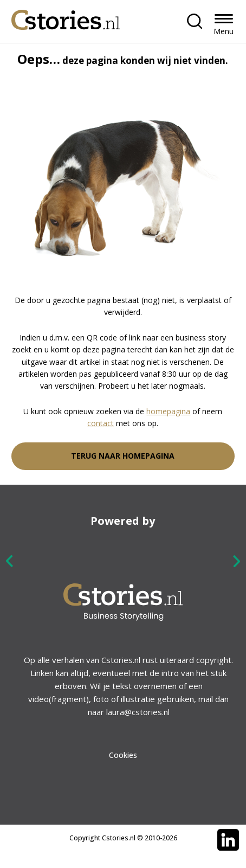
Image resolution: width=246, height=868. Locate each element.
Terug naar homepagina (123, 456)
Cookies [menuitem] (123, 755)
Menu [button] (224, 31)
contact (101, 423)
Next (236, 561)
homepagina (168, 411)
